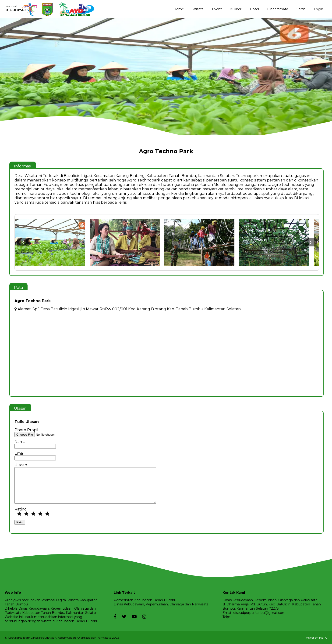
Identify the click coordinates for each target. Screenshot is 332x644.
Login (318, 9)
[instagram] (142, 617)
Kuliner (236, 9)
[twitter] (122, 617)
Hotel (254, 9)
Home (179, 9)
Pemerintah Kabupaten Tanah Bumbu (145, 600)
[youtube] (132, 617)
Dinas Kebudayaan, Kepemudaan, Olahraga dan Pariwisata (161, 604)
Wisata (198, 9)
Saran (301, 9)
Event (217, 9)
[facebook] (115, 614)
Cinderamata (278, 9)
